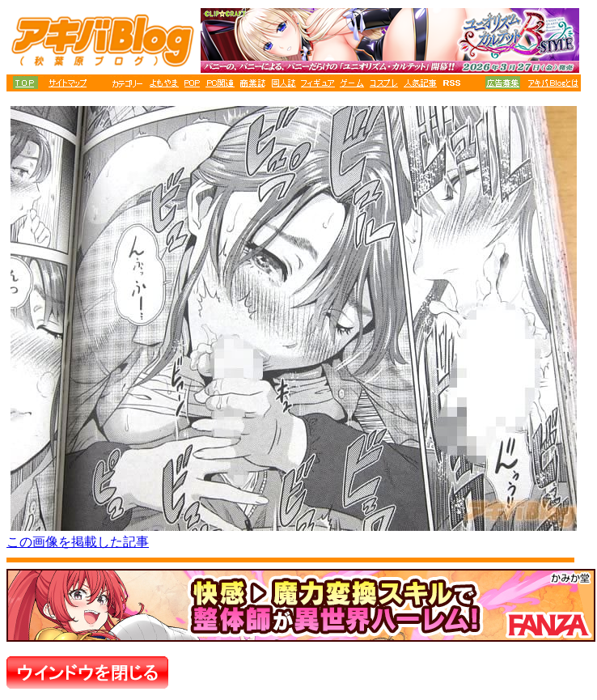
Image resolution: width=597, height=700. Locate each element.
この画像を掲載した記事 (78, 542)
